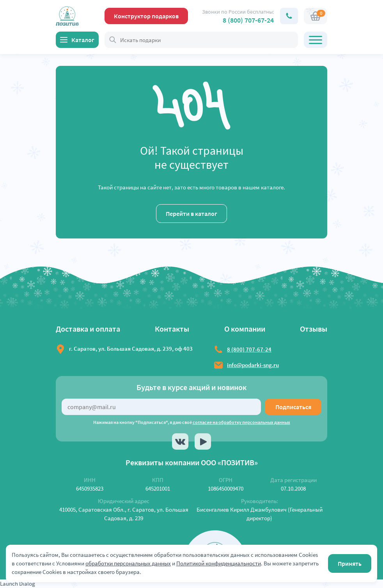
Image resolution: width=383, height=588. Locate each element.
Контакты (172, 329)
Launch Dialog (18, 584)
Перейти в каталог (191, 214)
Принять (350, 563)
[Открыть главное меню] (316, 40)
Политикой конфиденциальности (219, 563)
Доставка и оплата (88, 329)
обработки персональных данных (128, 563)
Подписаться (293, 407)
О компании (245, 329)
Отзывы (314, 329)
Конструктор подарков (146, 16)
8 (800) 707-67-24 (248, 20)
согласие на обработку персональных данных (241, 422)
